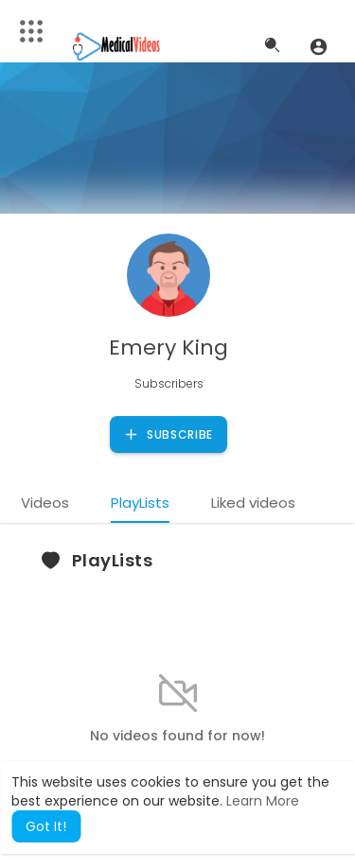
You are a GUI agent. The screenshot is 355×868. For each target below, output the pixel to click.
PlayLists (140, 503)
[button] (319, 46)
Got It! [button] (46, 826)
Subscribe (168, 435)
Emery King (169, 347)
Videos (45, 503)
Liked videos (253, 503)
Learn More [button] (263, 801)
